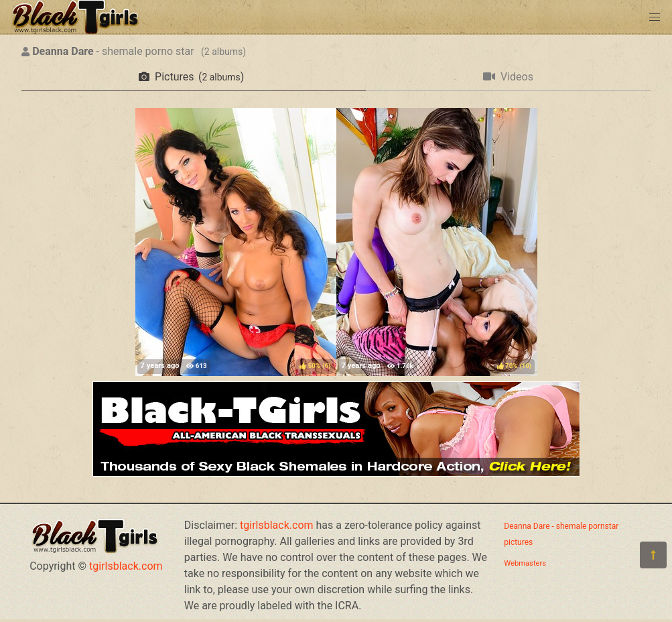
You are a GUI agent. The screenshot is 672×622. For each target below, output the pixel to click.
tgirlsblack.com (126, 566)
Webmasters (525, 563)
